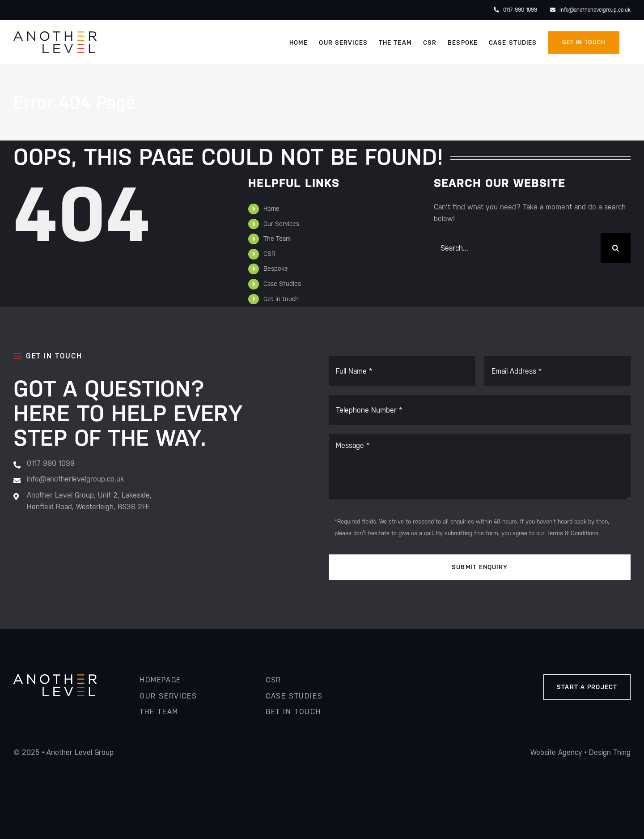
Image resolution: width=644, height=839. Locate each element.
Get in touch (281, 299)
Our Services (281, 224)
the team (159, 712)
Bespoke (276, 268)
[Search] (616, 248)
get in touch (293, 712)
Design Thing (610, 752)
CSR (269, 254)
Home (271, 209)
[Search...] (517, 248)
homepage (160, 680)
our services (168, 696)
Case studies (294, 696)
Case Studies (282, 284)
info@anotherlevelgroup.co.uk (590, 10)
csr (273, 680)
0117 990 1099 (515, 10)
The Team (277, 238)
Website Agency (556, 752)
